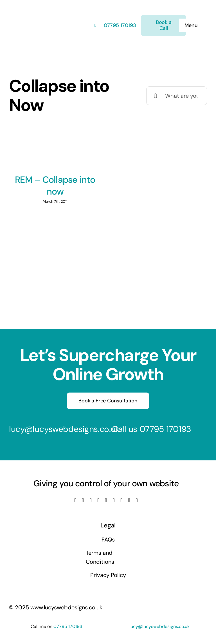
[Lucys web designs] (39, 8)
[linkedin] (106, 500)
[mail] (129, 500)
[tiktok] (114, 500)
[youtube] (98, 500)
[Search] (156, 96)
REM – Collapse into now (55, 186)
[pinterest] (121, 500)
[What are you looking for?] (177, 96)
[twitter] (83, 500)
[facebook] (75, 500)
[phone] (137, 500)
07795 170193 (119, 25)
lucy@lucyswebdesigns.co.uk (64, 429)
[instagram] (91, 500)
